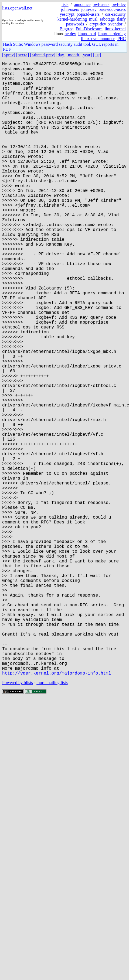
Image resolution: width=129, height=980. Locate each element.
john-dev (89, 9)
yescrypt (67, 14)
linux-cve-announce (98, 39)
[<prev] (9, 55)
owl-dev (119, 4)
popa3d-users (88, 14)
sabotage (107, 19)
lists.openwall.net (17, 8)
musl (93, 19)
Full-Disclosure (89, 29)
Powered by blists (18, 819)
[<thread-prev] (43, 55)
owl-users (101, 4)
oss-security (116, 14)
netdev (70, 34)
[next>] (23, 55)
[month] (74, 55)
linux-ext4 (87, 34)
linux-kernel (115, 29)
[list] (97, 55)
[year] (87, 55)
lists (65, 4)
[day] (61, 55)
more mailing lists (52, 819)
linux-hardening (112, 34)
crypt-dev (98, 24)
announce (82, 4)
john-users (70, 9)
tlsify (121, 19)
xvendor (115, 24)
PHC (122, 39)
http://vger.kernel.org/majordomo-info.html (57, 809)
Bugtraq (67, 29)
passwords (75, 24)
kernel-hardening (72, 19)
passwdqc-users (112, 9)
